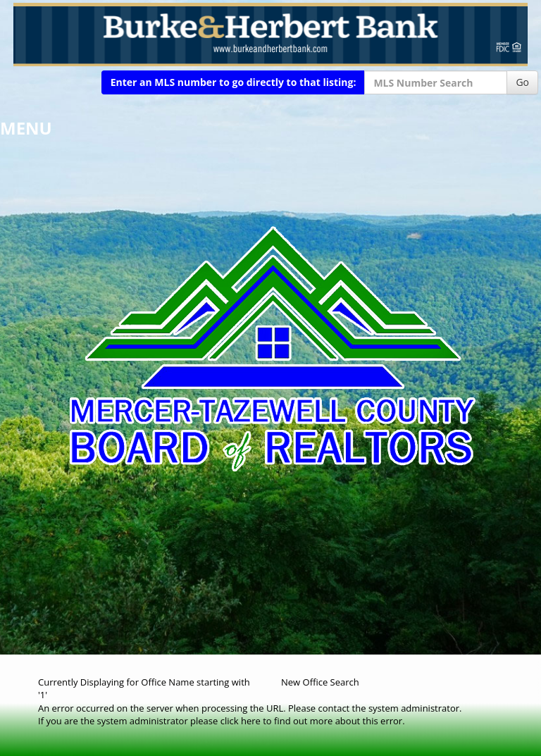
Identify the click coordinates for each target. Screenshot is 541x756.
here (251, 721)
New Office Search (320, 682)
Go (522, 82)
